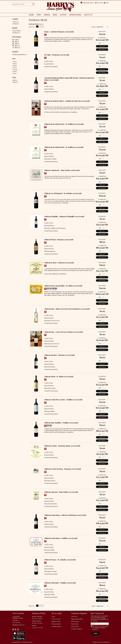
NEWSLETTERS (75, 15)
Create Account (56, 619)
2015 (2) (15, 61)
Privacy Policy (75, 626)
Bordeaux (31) (16, 33)
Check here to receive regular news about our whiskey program (100, 628)
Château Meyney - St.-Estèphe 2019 (60, 560)
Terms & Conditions (77, 629)
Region (15, 28)
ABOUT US (87, 15)
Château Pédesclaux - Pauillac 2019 (60, 583)
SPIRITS (46, 15)
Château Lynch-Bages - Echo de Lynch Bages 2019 (65, 515)
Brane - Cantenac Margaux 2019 (59, 32)
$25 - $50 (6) (16, 42)
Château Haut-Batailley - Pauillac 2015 (61, 423)
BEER (54, 15)
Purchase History (56, 624)
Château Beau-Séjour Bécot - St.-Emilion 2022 (64, 147)
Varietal (15, 52)
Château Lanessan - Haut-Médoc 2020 (61, 492)
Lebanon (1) (16, 24)
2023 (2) (15, 73)
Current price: (102, 31)
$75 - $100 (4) (16, 46)
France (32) (15, 22)
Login (106, 3)
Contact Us (74, 617)
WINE (38, 15)
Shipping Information (77, 619)
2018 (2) (15, 65)
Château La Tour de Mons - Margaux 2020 (63, 469)
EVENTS (63, 15)
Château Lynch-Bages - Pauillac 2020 (61, 538)
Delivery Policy (75, 621)
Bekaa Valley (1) (17, 31)
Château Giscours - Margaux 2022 (59, 355)
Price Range (17, 37)
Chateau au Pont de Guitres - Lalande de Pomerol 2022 (67, 101)
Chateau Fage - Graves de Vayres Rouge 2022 (63, 332)
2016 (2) (15, 63)
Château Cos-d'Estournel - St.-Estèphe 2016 (63, 193)
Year (14, 59)
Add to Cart (102, 46)
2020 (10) (15, 69)
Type (14, 77)
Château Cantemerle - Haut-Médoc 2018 (62, 170)
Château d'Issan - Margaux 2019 (59, 240)
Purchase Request (56, 626)
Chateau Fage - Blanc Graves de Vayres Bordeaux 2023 (67, 309)
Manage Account (56, 621)
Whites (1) (15, 82)
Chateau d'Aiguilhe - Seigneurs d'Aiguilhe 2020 (64, 216)
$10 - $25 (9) (16, 40)
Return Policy (75, 624)
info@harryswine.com (18, 625)
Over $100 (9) (16, 48)
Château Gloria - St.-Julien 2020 (59, 377)
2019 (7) (15, 67)
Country (15, 19)
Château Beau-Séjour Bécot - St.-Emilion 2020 (64, 124)
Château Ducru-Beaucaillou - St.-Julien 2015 (63, 286)
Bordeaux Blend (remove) (19, 55)
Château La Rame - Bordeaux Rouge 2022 (62, 446)
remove (41, 24)
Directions (15, 620)
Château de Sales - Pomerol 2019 (59, 263)
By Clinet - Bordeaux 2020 (57, 55)
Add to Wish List (102, 50)
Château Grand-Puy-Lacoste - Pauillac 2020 (63, 400)
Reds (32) (15, 80)
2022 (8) (15, 71)
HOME (31, 15)
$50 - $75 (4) (16, 44)
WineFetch (107, 642)
